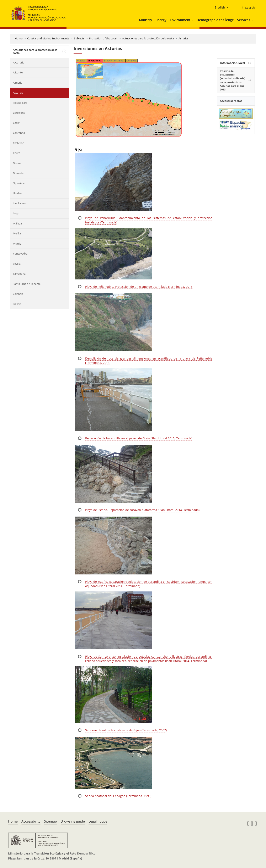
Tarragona (19, 274)
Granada (18, 173)
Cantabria (19, 133)
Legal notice (98, 821)
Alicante (18, 72)
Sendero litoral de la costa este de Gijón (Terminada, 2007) (126, 730)
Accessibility (31, 821)
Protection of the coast (103, 38)
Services (244, 20)
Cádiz (16, 123)
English (220, 7)
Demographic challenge (215, 20)
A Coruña (19, 62)
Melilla (17, 233)
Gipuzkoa (19, 183)
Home (19, 38)
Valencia (18, 294)
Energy (161, 20)
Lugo (16, 213)
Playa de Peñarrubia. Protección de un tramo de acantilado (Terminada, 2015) (139, 287)
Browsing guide (73, 821)
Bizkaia (17, 304)
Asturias (183, 38)
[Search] (247, 8)
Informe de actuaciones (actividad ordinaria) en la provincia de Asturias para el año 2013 (233, 80)
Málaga (17, 223)
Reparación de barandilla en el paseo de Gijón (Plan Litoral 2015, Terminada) (139, 438)
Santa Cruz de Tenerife (27, 284)
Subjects (79, 38)
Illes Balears (20, 103)
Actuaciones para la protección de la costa (148, 38)
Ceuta (17, 153)
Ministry (146, 20)
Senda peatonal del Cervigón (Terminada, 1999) (118, 796)
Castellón (19, 143)
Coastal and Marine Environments (48, 38)
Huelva (17, 193)
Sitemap (50, 821)
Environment (180, 20)
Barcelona (19, 113)
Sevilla (17, 264)
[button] (193, 20)
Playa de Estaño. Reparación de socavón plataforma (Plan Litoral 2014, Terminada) (142, 510)
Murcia (17, 244)
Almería (18, 83)
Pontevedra (20, 254)
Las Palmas (20, 203)
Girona (17, 163)
